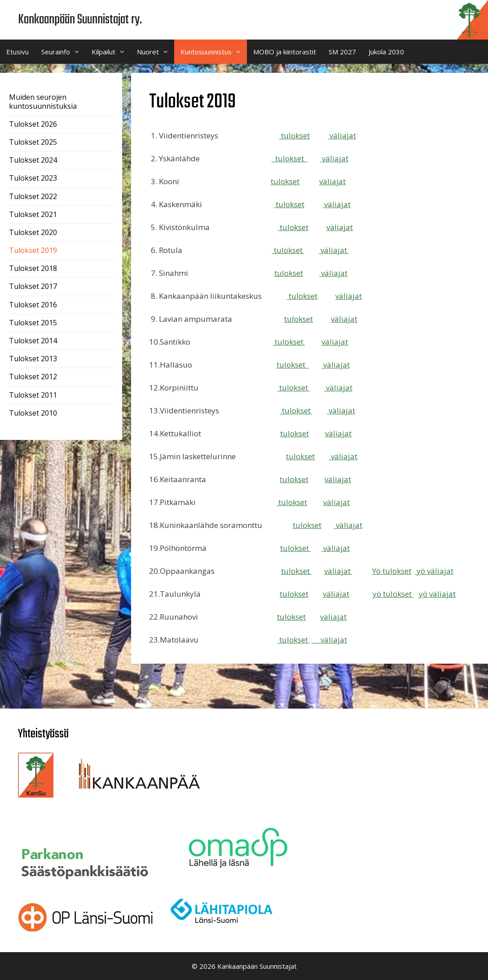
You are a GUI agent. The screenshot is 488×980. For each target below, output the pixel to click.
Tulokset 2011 (33, 395)
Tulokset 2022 (33, 196)
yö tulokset (393, 594)
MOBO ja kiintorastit (285, 52)
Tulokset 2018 (33, 268)
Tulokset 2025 (33, 142)
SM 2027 (342, 52)
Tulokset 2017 (33, 286)
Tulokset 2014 (33, 341)
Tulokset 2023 (33, 178)
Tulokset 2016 (33, 305)
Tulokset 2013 (33, 359)
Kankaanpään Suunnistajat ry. (80, 20)
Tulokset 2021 (33, 214)
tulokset (295, 135)
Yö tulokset (392, 571)
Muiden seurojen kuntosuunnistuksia (43, 101)
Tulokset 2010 (33, 413)
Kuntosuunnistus (214, 52)
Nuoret (156, 52)
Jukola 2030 (386, 52)
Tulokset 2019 (33, 250)
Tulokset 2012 (33, 377)
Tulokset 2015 (33, 323)
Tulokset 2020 (33, 232)
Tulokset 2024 (33, 160)
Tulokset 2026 (33, 124)
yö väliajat (434, 571)
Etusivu (18, 52)
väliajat (342, 135)
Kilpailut (111, 52)
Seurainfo (63, 52)
